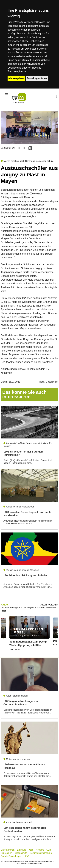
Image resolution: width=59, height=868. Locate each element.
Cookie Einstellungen (11, 856)
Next (54, 638)
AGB (48, 850)
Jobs (31, 850)
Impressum (6, 853)
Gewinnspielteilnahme (41, 853)
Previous (5, 638)
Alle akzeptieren (16, 78)
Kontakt (40, 850)
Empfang (22, 850)
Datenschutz (21, 853)
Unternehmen (8, 850)
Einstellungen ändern (37, 78)
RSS (27, 856)
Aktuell (5, 605)
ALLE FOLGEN (49, 605)
